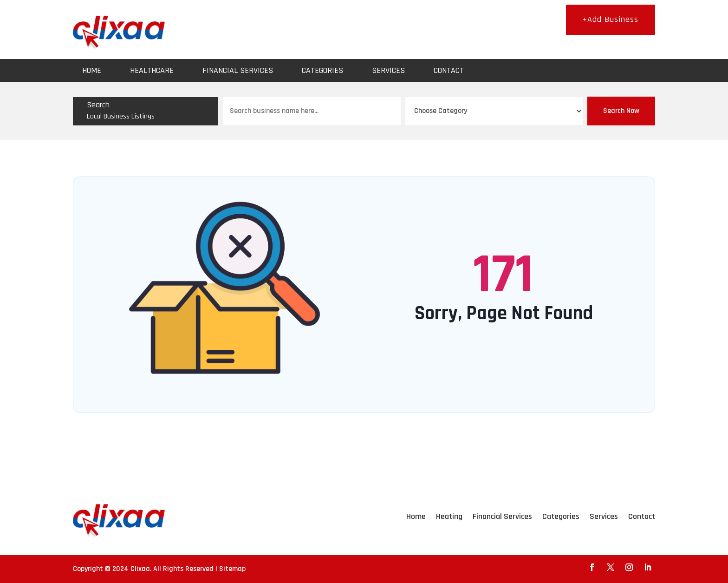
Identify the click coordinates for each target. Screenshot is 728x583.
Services (388, 70)
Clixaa (140, 569)
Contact (449, 70)
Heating (449, 516)
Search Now (621, 111)
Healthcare (152, 70)
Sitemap (232, 569)
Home (92, 70)
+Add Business (611, 19)
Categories (322, 70)
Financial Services (238, 70)
